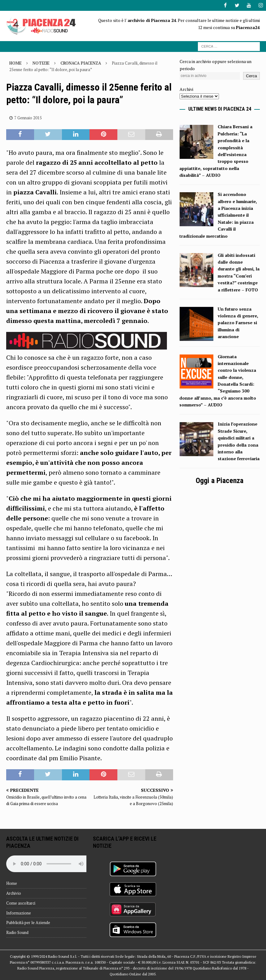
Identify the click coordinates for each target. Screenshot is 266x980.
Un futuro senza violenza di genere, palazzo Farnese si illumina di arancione (238, 322)
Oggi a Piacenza (220, 480)
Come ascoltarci (21, 903)
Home (12, 883)
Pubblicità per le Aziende (28, 923)
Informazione (19, 913)
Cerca (251, 76)
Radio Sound (17, 932)
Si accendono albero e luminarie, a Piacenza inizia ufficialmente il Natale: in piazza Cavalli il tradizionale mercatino (218, 215)
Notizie (41, 63)
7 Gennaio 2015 (28, 118)
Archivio (14, 893)
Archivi (186, 89)
